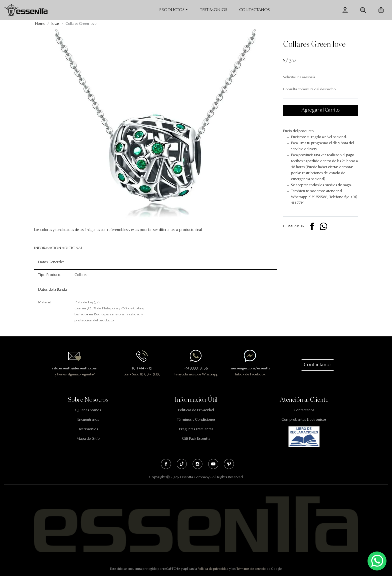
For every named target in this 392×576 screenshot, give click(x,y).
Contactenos (304, 410)
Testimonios (214, 10)
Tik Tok (182, 464)
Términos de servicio (251, 569)
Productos (172, 10)
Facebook (166, 464)
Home (40, 24)
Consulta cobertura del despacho (309, 89)
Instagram (197, 464)
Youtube (213, 464)
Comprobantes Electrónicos (304, 420)
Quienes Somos (88, 410)
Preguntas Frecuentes (196, 429)
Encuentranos (88, 420)
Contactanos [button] (318, 365)
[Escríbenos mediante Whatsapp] (377, 561)
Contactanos (254, 10)
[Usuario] (345, 10)
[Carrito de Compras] (381, 10)
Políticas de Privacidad (196, 410)
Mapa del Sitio (88, 439)
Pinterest (229, 464)
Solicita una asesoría (299, 77)
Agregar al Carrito (321, 110)
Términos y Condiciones (196, 420)
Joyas (55, 24)
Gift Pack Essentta (196, 439)
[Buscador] (363, 10)
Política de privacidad (213, 569)
